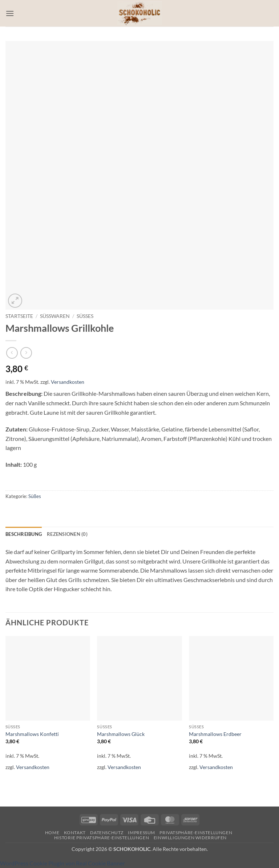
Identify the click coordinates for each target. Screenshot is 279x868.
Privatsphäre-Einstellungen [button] (196, 833)
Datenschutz (107, 833)
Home (52, 833)
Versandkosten (68, 382)
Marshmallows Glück (121, 734)
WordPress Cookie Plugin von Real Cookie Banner (62, 863)
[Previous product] (26, 353)
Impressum (141, 833)
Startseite (19, 316)
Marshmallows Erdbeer (215, 734)
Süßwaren (55, 316)
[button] (10, 13)
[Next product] (12, 353)
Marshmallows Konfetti (32, 734)
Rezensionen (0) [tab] (67, 534)
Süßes (85, 316)
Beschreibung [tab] (24, 534)
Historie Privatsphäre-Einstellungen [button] (102, 838)
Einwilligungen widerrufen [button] (190, 838)
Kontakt (75, 833)
